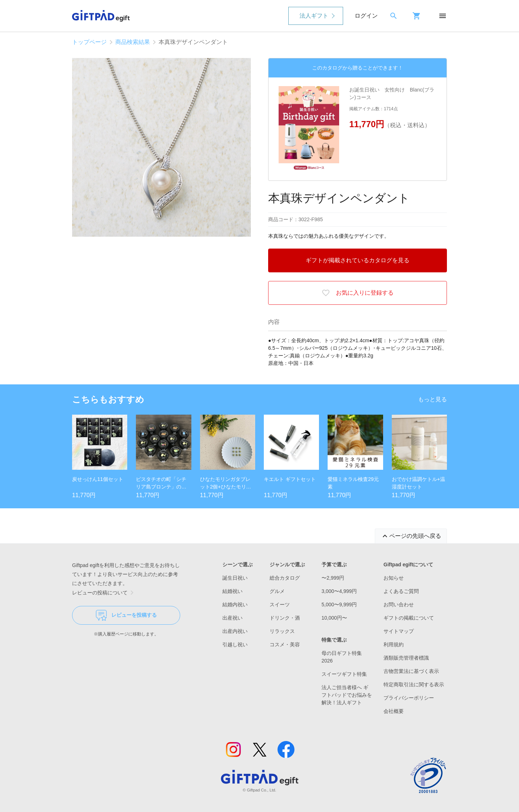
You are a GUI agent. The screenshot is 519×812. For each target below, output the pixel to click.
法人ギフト (314, 16)
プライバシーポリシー (409, 698)
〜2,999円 (333, 578)
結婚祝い (232, 591)
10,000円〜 (334, 618)
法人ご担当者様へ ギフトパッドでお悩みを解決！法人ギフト (347, 695)
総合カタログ (285, 578)
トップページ (89, 42)
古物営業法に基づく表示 (411, 671)
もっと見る (432, 399)
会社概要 (394, 711)
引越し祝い (235, 644)
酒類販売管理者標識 (406, 658)
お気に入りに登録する (358, 293)
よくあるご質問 (401, 591)
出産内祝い (235, 631)
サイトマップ (399, 631)
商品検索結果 (133, 42)
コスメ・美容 (285, 644)
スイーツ (280, 604)
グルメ (277, 591)
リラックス (282, 631)
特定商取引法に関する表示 (414, 684)
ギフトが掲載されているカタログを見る (358, 260)
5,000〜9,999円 (339, 604)
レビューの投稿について (104, 593)
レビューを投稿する (126, 615)
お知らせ (394, 578)
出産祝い (232, 618)
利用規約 (394, 644)
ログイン (366, 16)
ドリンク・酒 (285, 618)
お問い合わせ (399, 604)
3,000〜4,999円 (339, 591)
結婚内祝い (235, 604)
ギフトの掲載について (409, 618)
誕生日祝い (235, 578)
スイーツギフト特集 (344, 674)
